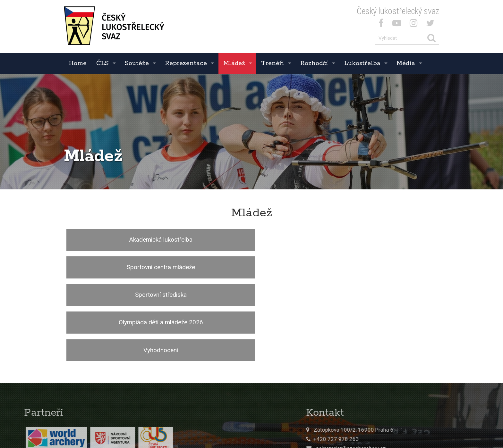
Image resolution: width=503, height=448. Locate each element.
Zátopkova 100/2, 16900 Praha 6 (396, 349)
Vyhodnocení (251, 268)
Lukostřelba (362, 63)
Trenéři (273, 63)
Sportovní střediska (376, 240)
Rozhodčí (314, 63)
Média (406, 63)
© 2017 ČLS (363, 419)
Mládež (234, 63)
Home (78, 63)
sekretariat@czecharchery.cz (393, 367)
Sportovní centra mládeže (251, 240)
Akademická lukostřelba (126, 240)
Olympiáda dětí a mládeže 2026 (126, 268)
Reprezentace (186, 63)
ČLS (102, 63)
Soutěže (137, 63)
